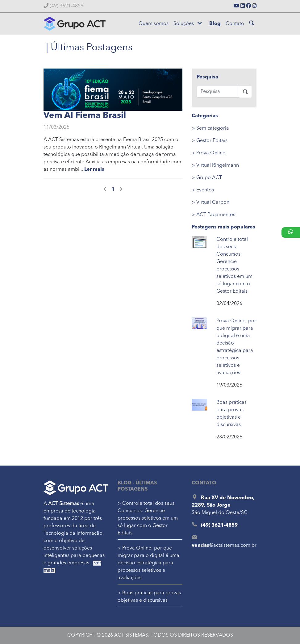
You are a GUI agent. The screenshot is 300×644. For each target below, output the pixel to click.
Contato (235, 24)
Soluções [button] (188, 23)
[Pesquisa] (218, 92)
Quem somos (154, 24)
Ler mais (94, 169)
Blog (215, 24)
